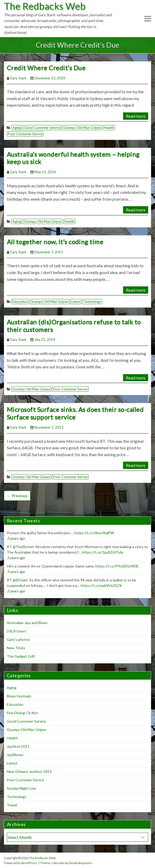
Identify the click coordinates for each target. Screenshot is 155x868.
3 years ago (16, 538)
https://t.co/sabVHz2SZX (101, 585)
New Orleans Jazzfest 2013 (29, 771)
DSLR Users (16, 631)
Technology (92, 302)
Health (109, 128)
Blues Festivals (19, 696)
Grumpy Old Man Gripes (82, 128)
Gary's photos (18, 639)
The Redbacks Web (45, 6)
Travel (12, 805)
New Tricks (16, 648)
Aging (17, 128)
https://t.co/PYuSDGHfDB (117, 566)
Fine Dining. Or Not (22, 713)
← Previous (17, 496)
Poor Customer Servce (25, 134)
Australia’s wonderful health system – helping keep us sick (73, 158)
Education (20, 302)
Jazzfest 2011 (18, 746)
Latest (76, 302)
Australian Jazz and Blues (27, 623)
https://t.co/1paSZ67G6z (103, 552)
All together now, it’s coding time (55, 242)
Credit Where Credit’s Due (46, 68)
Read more (136, 116)
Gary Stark (18, 78)
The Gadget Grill (21, 656)
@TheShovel (23, 547)
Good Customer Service (42, 128)
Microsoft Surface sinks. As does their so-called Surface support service (75, 413)
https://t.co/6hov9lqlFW (94, 533)
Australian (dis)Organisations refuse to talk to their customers (74, 326)
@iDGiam (20, 580)
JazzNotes (15, 755)
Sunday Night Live (21, 788)
